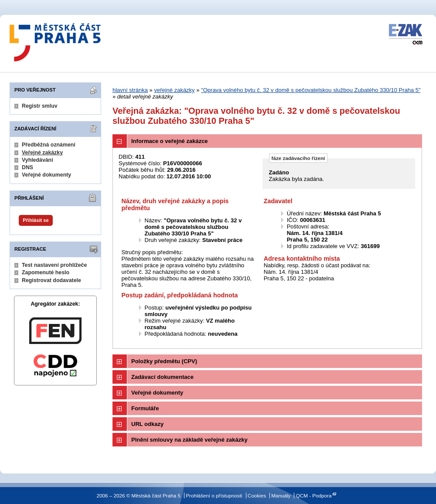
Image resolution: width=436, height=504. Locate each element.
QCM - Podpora (314, 495)
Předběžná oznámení (49, 145)
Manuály (281, 495)
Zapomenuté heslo (46, 272)
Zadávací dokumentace (162, 377)
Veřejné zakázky (42, 153)
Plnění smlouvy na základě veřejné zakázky (189, 440)
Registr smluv (40, 106)
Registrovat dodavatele (51, 280)
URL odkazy (147, 424)
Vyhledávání (37, 160)
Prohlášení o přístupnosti (214, 495)
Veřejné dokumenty (46, 175)
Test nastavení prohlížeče (54, 265)
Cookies (257, 495)
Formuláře (145, 408)
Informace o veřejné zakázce (170, 141)
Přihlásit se (36, 220)
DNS (27, 167)
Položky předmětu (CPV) (164, 361)
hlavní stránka (130, 90)
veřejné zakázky (174, 90)
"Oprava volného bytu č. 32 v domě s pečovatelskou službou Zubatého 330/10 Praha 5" (311, 90)
